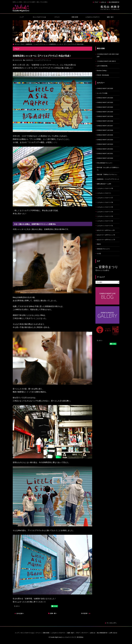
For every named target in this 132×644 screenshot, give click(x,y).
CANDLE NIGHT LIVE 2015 (105, 135)
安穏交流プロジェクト (103, 249)
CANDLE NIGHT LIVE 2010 (105, 158)
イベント (57, 17)
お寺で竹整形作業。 (103, 66)
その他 (99, 254)
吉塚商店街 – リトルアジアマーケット (108, 179)
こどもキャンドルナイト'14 (105, 212)
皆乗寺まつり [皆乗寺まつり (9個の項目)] (108, 267)
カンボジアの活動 (102, 93)
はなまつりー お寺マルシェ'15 (106, 230)
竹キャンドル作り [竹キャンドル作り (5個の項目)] (102, 270)
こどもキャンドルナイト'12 (105, 221)
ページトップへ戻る (111, 623)
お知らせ (104, 2)
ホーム (17, 44)
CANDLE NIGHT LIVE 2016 (105, 130)
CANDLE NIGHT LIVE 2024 (105, 98)
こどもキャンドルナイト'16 (105, 202)
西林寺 (99, 244)
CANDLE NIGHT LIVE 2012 (105, 149)
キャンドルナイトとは (39, 17)
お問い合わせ (113, 633)
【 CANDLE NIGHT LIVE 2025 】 (107, 61)
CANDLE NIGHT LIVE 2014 (105, 140)
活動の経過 (75, 17)
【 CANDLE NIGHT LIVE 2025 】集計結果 (108, 55)
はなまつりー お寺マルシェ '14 (106, 235)
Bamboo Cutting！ (102, 71)
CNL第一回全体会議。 (103, 75)
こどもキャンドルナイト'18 (105, 188)
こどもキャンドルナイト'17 (105, 198)
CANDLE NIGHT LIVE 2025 (105, 89)
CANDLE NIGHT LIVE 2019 (105, 116)
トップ (22, 17)
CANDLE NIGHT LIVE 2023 (105, 102)
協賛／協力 (110, 17)
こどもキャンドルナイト (92, 17)
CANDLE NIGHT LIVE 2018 (105, 121)
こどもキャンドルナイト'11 (105, 226)
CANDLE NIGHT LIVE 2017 (105, 126)
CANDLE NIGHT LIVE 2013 (105, 144)
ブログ (96, 2)
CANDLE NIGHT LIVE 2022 (105, 107)
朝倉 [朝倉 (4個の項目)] (97, 268)
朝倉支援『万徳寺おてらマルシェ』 (107, 174)
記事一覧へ (52, 613)
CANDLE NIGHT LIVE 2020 (105, 112)
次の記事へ (86, 613)
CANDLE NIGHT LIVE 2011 (105, 154)
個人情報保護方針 (114, 2)
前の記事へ (19, 613)
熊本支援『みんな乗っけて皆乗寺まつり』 (108, 169)
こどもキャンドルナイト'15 (105, 207)
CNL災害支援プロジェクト (105, 163)
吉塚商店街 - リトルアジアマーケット (37, 44)
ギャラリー (85, 633)
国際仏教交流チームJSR (104, 184)
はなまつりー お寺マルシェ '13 (106, 240)
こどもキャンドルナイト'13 (105, 216)
